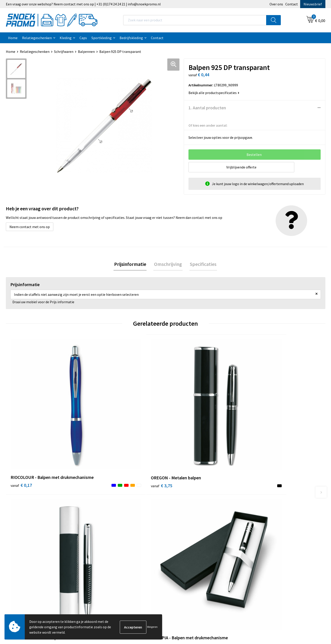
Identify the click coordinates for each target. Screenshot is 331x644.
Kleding (66, 38)
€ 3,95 (261, 432)
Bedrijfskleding (131, 38)
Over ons (276, 4)
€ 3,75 (101, 425)
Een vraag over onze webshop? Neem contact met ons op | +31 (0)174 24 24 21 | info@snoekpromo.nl (83, 4)
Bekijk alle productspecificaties (214, 93)
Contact (292, 4)
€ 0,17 (21, 432)
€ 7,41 (181, 425)
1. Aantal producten (207, 108)
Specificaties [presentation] (202, 264)
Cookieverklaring (184, 508)
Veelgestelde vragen (108, 521)
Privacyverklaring (185, 514)
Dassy (255, 501)
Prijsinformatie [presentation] (131, 264)
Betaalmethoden (105, 528)
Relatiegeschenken (37, 38)
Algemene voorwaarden (189, 501)
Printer (256, 508)
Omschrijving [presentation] (168, 264)
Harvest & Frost (262, 514)
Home (13, 38)
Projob (256, 521)
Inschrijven (307, 603)
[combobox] (195, 20)
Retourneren (102, 535)
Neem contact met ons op (30, 227)
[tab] (131, 264)
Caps (83, 38)
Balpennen (86, 52)
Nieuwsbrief (313, 4)
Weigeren (152, 627)
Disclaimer (179, 521)
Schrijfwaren (64, 52)
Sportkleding (102, 38)
